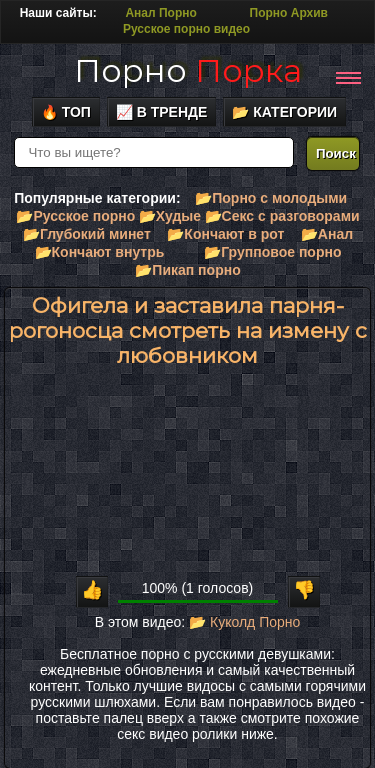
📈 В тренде (162, 112)
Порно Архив (289, 13)
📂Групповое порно (272, 252)
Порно (188, 70)
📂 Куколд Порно (244, 622)
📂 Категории (284, 112)
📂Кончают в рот (225, 234)
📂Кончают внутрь (100, 252)
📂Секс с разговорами (282, 216)
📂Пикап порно (187, 270)
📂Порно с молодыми (271, 198)
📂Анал (327, 234)
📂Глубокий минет (87, 234)
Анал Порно (160, 13)
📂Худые (170, 216)
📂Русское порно (75, 216)
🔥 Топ (66, 112)
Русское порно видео (186, 29)
